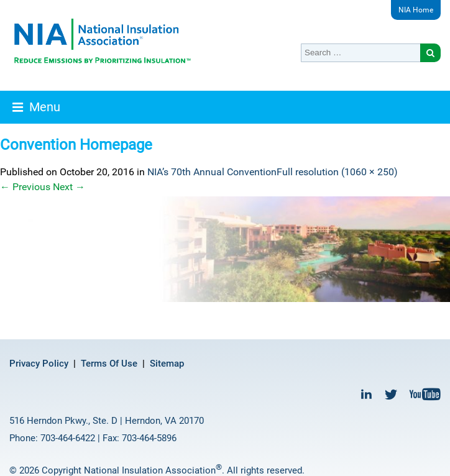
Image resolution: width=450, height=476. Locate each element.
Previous (25, 187)
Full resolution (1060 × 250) (337, 172)
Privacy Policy (39, 364)
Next (69, 187)
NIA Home (416, 10)
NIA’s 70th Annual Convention (212, 172)
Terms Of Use (109, 364)
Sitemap (167, 364)
